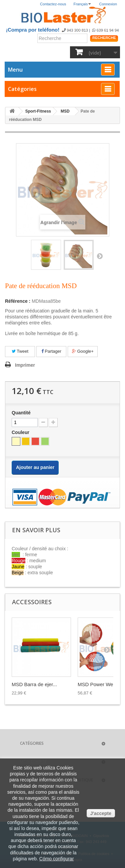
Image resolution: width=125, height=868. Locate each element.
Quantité (21, 413)
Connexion (108, 4)
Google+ (83, 351)
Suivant (100, 256)
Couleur (21, 432)
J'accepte (101, 813)
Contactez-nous (53, 4)
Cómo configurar (57, 859)
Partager (51, 351)
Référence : (18, 301)
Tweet (20, 351)
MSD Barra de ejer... (34, 684)
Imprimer (25, 365)
